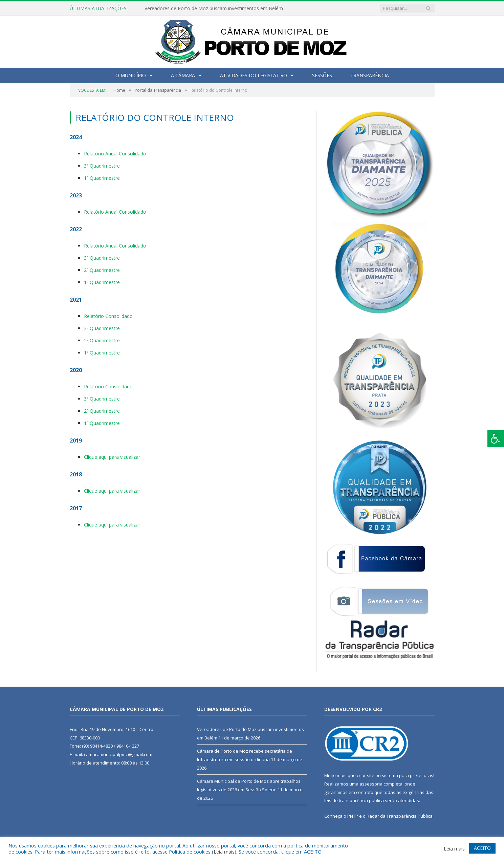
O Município (131, 75)
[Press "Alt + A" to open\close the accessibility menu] (496, 439)
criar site (366, 775)
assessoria (371, 784)
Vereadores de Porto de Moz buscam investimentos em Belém (214, 8)
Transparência (370, 75)
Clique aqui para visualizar (112, 457)
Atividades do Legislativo (254, 75)
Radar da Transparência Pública (400, 816)
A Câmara (183, 75)
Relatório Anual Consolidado (115, 154)
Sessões (322, 75)
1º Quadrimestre (102, 178)
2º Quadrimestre (102, 270)
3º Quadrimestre (102, 166)
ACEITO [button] (482, 848)
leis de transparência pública (354, 800)
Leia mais (224, 852)
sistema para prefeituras (408, 775)
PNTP (353, 816)
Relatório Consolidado (108, 316)
